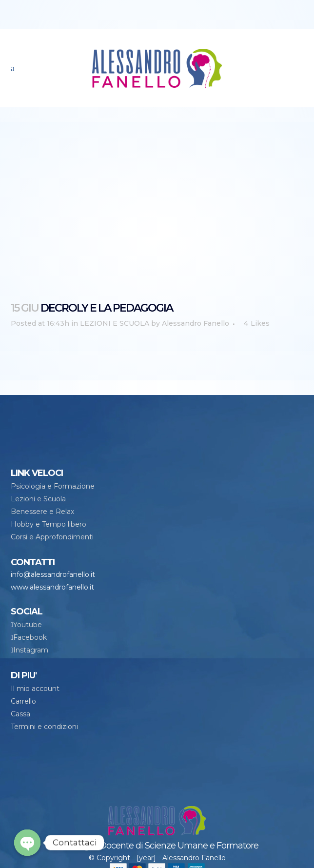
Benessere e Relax (42, 512)
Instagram (31, 650)
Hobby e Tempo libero (49, 524)
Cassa (20, 714)
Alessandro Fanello (196, 323)
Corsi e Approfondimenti (52, 537)
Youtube (28, 625)
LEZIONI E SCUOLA (115, 323)
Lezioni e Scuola (38, 499)
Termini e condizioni (44, 727)
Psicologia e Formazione (53, 486)
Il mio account (35, 689)
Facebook (30, 637)
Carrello (23, 701)
